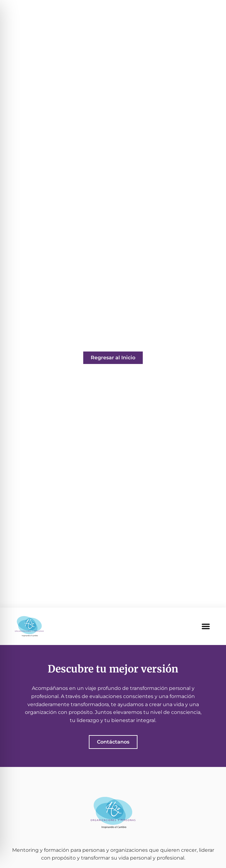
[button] (206, 626)
